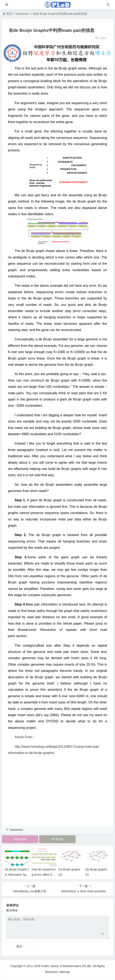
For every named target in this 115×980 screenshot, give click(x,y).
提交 (19, 946)
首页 (9, 14)
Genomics (22, 14)
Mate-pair (20, 839)
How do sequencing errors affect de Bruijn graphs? (44, 875)
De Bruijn (57, 839)
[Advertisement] (57, 797)
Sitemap (64, 972)
